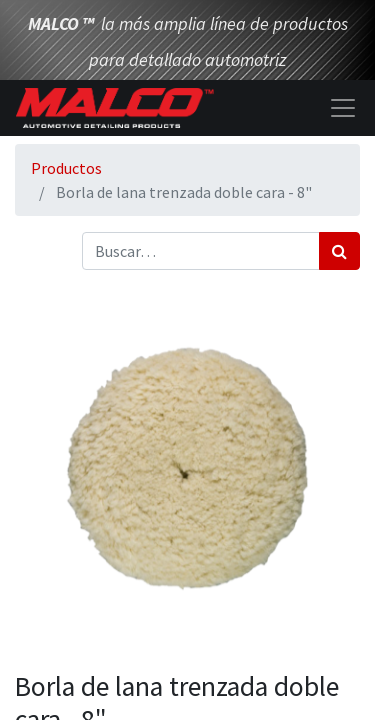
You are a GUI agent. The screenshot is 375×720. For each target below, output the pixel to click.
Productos (66, 168)
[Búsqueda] (339, 251)
